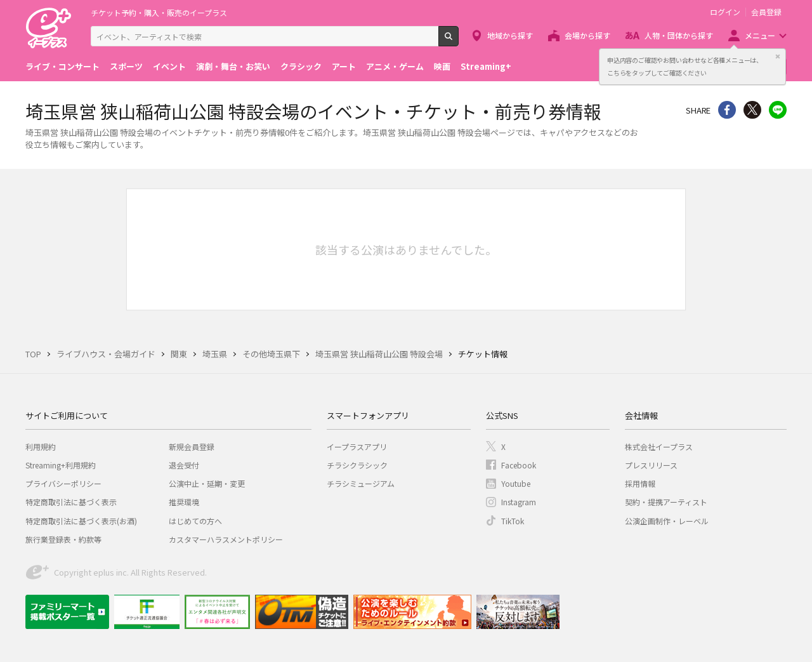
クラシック (301, 66)
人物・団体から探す (679, 35)
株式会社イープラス (659, 447)
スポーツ (126, 66)
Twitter (752, 110)
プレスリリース (651, 465)
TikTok (513, 521)
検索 (458, 41)
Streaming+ (486, 66)
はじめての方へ (195, 521)
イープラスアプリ (357, 447)
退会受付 (184, 465)
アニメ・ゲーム (395, 66)
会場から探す (587, 35)
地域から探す (510, 35)
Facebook (519, 465)
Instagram (519, 502)
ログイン (725, 12)
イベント (169, 66)
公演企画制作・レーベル (667, 521)
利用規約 (41, 447)
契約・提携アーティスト (666, 502)
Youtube (516, 483)
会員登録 (766, 12)
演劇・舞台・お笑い (233, 66)
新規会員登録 (192, 447)
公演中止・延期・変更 (207, 483)
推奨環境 (184, 502)
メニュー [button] (760, 35)
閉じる (778, 56)
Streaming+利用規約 (61, 465)
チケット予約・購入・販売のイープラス (159, 12)
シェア (727, 110)
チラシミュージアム (361, 483)
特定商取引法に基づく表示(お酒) (81, 521)
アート (344, 66)
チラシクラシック (357, 465)
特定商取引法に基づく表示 (71, 502)
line (778, 110)
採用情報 (640, 483)
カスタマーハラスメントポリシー (226, 539)
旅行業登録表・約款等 (63, 539)
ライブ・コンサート (62, 66)
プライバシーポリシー (63, 483)
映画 (442, 66)
